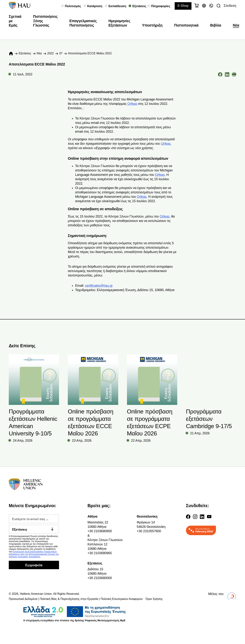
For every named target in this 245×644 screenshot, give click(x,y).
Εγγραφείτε (34, 565)
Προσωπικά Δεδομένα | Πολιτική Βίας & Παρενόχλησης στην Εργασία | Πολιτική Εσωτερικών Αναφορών (76, 599)
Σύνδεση (230, 6)
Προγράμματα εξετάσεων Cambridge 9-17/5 (209, 419)
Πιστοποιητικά (186, 25)
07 (61, 53)
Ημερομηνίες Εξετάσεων (119, 23)
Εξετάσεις (25, 53)
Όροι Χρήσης (154, 599)
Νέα (236, 25)
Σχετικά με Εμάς (15, 21)
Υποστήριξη (152, 25)
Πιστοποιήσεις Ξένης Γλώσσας (45, 21)
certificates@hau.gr (99, 286)
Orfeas (132, 104)
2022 (51, 53)
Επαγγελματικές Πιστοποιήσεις (83, 23)
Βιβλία (216, 25)
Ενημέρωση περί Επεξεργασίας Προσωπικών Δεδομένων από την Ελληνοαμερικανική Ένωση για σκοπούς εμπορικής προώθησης (34, 554)
